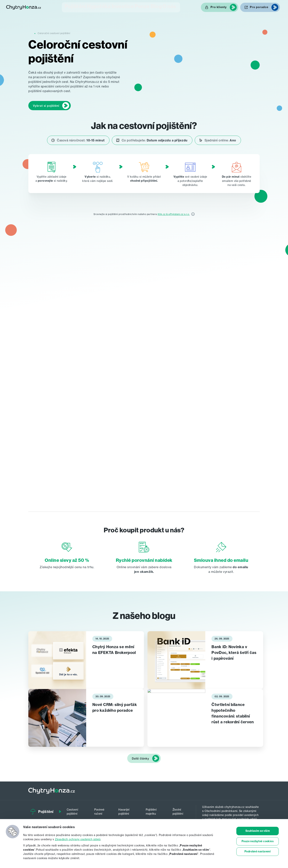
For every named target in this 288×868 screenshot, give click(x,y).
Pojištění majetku (153, 810)
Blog (157, 7)
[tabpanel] (86, 659)
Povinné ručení (101, 810)
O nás (175, 7)
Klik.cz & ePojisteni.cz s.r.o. (174, 213)
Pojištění (67, 7)
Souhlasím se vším (258, 831)
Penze (138, 7)
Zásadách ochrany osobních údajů (78, 839)
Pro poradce (259, 7)
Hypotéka (91, 7)
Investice (116, 7)
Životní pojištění (179, 810)
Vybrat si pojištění (46, 105)
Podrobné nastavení (258, 852)
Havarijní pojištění (127, 810)
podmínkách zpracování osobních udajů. (231, 818)
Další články (141, 758)
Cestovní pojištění (76, 810)
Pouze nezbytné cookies (258, 841)
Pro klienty (219, 7)
